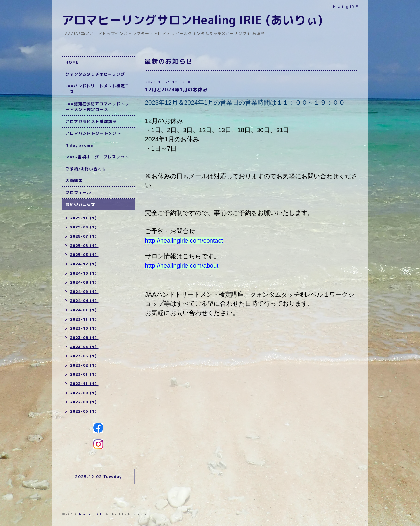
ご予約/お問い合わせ (86, 169)
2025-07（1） (84, 236)
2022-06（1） (84, 411)
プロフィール (78, 192)
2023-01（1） (84, 374)
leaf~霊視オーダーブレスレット (97, 157)
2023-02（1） (84, 365)
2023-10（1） (84, 328)
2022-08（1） (84, 402)
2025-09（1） (84, 227)
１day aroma (79, 145)
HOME (72, 62)
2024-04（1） (84, 301)
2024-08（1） (84, 282)
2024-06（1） (84, 292)
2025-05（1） (84, 246)
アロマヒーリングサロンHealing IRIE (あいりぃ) (193, 20)
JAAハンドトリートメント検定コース (97, 89)
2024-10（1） (84, 273)
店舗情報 (74, 181)
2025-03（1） (84, 255)
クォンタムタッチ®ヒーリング (95, 74)
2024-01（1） (84, 310)
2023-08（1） (84, 338)
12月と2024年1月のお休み (176, 90)
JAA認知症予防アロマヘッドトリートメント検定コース (97, 107)
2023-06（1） (84, 347)
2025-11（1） (84, 218)
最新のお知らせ (80, 204)
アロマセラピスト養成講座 (91, 121)
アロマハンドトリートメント (93, 133)
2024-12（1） (84, 264)
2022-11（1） (84, 384)
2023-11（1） (84, 319)
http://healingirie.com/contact (184, 240)
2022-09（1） (84, 393)
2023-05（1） (84, 356)
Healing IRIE (90, 514)
